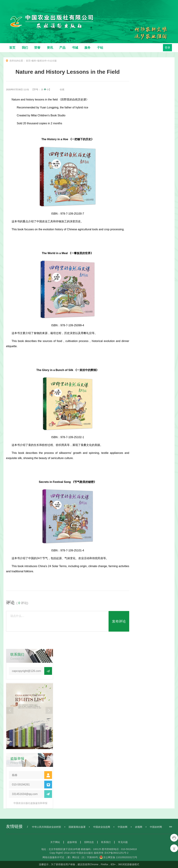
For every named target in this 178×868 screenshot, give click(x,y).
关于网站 (55, 842)
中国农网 (123, 827)
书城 (75, 48)
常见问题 (123, 842)
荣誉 (37, 48)
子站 (100, 48)
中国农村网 (156, 827)
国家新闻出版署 (77, 827)
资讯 (50, 48)
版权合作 (42, 61)
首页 (12, 48)
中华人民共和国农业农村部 (46, 827)
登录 (167, 48)
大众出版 (52, 61)
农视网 (139, 827)
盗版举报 (72, 842)
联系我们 (106, 842)
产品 (62, 48)
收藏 (62, 90)
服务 (87, 48)
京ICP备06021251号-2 (116, 853)
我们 (25, 48)
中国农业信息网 (102, 827)
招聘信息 (89, 842)
